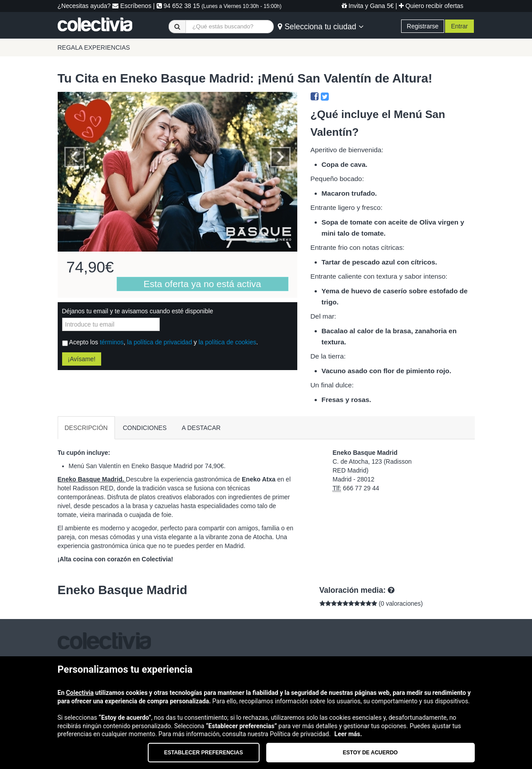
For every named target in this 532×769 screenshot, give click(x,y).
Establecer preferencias (204, 753)
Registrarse (423, 26)
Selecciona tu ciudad (320, 27)
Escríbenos (132, 6)
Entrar (459, 26)
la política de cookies (227, 342)
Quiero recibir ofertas (431, 6)
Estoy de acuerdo (370, 753)
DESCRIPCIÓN (86, 428)
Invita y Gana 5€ (368, 6)
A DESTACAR (201, 428)
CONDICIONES (145, 428)
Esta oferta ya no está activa (203, 284)
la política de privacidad (159, 342)
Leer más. (348, 734)
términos (112, 342)
